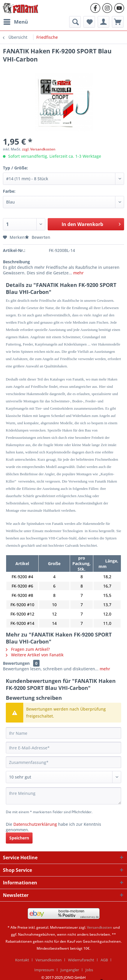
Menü (16, 21)
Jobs (89, 970)
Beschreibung (16, 262)
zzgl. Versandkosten (39, 149)
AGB (104, 960)
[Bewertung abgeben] (63, 777)
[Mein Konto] (103, 22)
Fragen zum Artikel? (28, 649)
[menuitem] (15, 22)
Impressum (44, 970)
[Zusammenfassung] (63, 762)
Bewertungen (16, 663)
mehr (78, 273)
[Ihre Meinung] (63, 796)
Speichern (19, 838)
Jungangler (70, 970)
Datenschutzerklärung (35, 824)
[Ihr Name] (63, 733)
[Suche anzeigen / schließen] (75, 22)
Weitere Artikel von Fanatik (35, 655)
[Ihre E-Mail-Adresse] (63, 748)
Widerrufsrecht (81, 960)
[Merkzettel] (89, 22)
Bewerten (37, 237)
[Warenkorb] (118, 22)
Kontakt (22, 960)
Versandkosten (100, 927)
